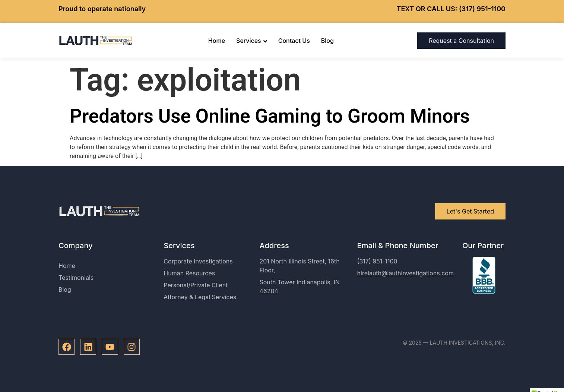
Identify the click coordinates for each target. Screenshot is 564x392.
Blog (327, 41)
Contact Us (294, 41)
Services (252, 41)
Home (217, 41)
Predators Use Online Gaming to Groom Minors (270, 116)
